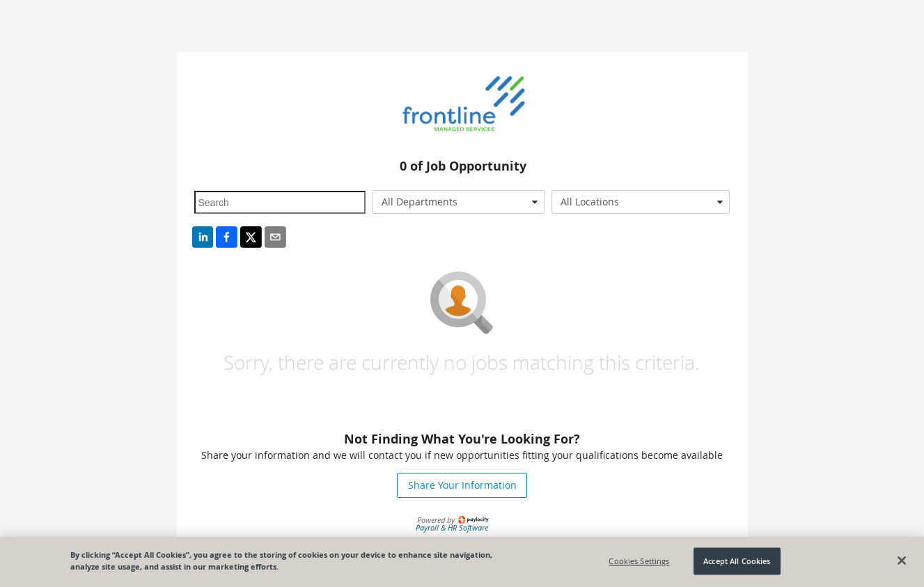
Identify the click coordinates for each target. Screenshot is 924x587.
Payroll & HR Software (452, 527)
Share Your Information (462, 485)
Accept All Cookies (737, 561)
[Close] (902, 561)
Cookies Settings (639, 561)
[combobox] (459, 202)
